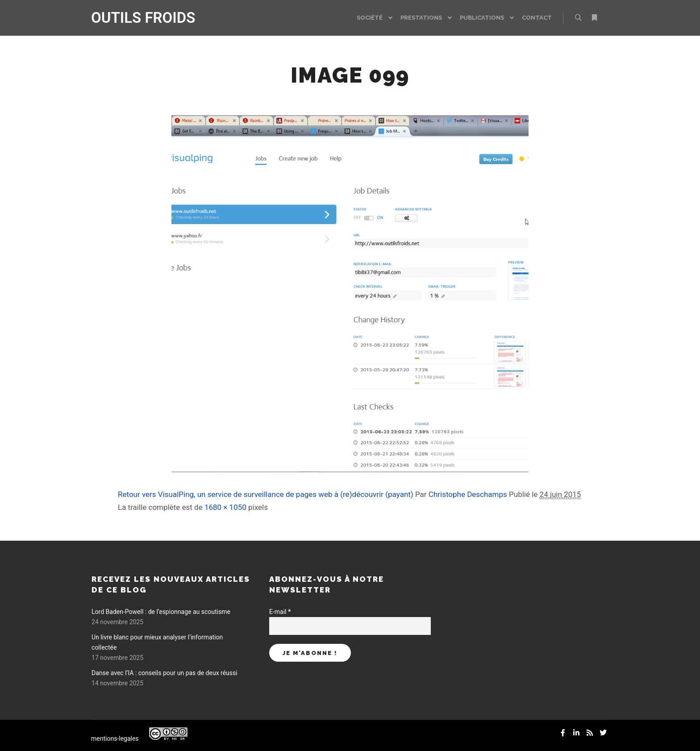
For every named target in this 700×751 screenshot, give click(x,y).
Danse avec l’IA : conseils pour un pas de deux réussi (165, 673)
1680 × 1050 (225, 507)
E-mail (280, 612)
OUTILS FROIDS (136, 18)
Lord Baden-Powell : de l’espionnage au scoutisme (161, 612)
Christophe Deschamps (468, 494)
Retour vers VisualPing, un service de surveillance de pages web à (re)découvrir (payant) (266, 494)
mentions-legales (115, 738)
